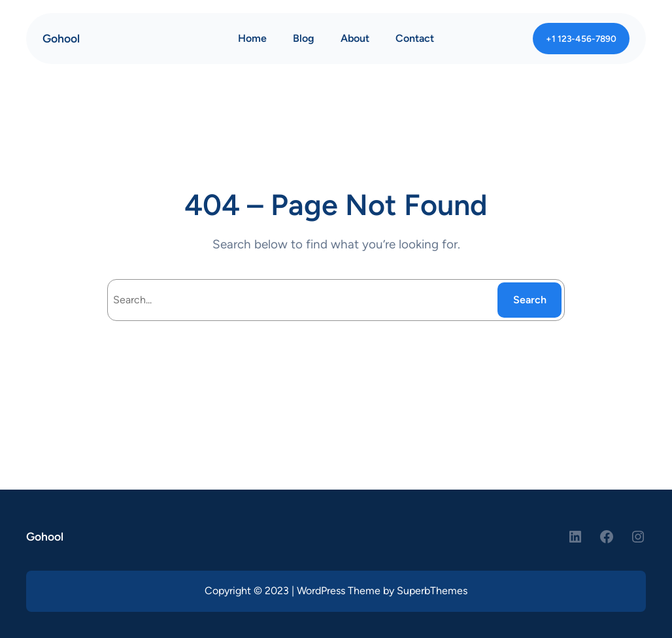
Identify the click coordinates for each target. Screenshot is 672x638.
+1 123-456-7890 (581, 39)
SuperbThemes (432, 591)
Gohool (61, 38)
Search (530, 300)
